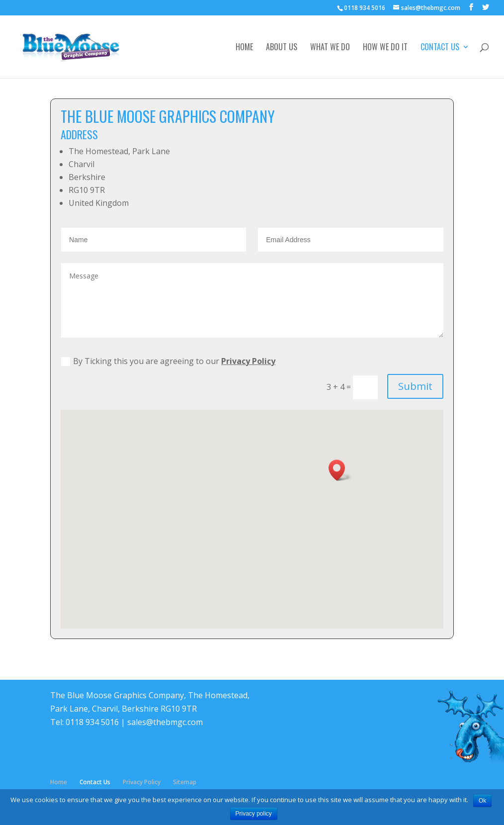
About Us (282, 48)
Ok (482, 801)
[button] (340, 470)
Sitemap (185, 782)
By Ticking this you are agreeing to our (168, 361)
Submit (415, 386)
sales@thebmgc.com (165, 722)
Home (244, 48)
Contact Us (440, 48)
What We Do (330, 48)
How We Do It (385, 48)
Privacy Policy (248, 361)
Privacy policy (254, 814)
